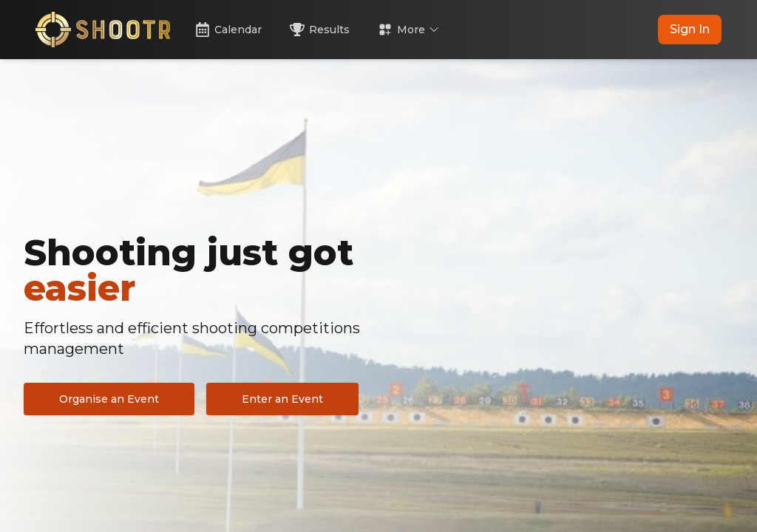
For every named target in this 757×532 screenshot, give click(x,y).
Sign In (690, 29)
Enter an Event (282, 399)
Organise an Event (109, 399)
